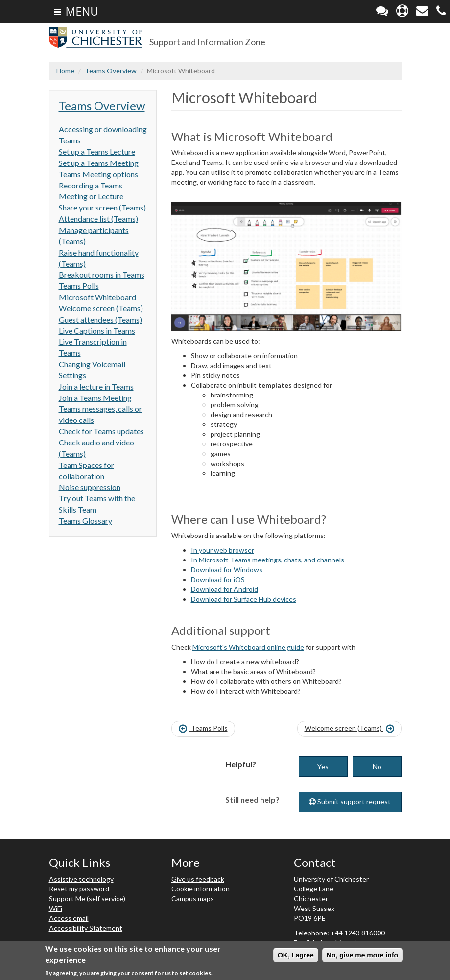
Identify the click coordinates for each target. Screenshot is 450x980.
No (377, 766)
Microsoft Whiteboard (97, 297)
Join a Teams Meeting (95, 398)
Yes (323, 766)
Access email (69, 918)
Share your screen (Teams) (102, 207)
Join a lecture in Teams (96, 386)
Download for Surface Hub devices (244, 599)
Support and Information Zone (207, 42)
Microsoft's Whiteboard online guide (248, 647)
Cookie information (201, 889)
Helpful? (241, 764)
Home (65, 71)
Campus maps (193, 898)
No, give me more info (362, 956)
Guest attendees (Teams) (100, 319)
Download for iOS (218, 579)
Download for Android (225, 589)
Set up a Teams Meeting (99, 163)
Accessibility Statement (86, 928)
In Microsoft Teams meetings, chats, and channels (268, 560)
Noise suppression (90, 487)
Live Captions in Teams (97, 331)
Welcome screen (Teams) (101, 308)
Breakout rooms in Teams (102, 274)
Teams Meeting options (98, 174)
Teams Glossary (85, 521)
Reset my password (79, 889)
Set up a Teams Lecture (97, 152)
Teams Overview (111, 71)
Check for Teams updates (101, 431)
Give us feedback (198, 879)
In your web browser (223, 550)
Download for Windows (227, 570)
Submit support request (350, 802)
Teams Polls (79, 286)
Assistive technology (81, 879)
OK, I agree (296, 956)
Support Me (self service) (87, 898)
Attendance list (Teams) (98, 219)
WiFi (56, 908)
